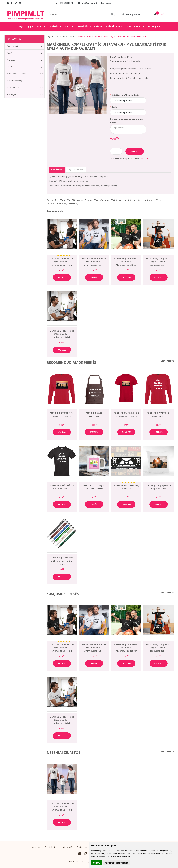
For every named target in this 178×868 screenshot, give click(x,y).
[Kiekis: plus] (120, 151)
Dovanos (51, 203)
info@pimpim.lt (87, 3)
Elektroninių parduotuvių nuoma (82, 862)
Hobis (9, 67)
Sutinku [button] (97, 863)
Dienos (88, 200)
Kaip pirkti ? (67, 847)
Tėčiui (114, 200)
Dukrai (50, 200)
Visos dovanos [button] (134, 26)
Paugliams (138, 200)
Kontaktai (106, 3)
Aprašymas (57, 170)
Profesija (11, 60)
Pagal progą (13, 46)
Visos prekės (167, 361)
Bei (57, 200)
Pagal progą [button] (25, 26)
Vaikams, (73, 203)
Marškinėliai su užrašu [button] (88, 26)
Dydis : (115, 107)
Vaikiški (71, 200)
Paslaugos (11, 94)
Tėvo (96, 200)
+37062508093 (64, 3)
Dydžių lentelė (51, 847)
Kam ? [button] (40, 26)
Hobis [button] (68, 26)
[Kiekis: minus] (112, 151)
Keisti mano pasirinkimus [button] (116, 863)
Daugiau (62, 277)
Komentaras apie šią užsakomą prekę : (126, 121)
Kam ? (10, 53)
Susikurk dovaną (114, 26)
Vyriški (80, 200)
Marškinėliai (125, 200)
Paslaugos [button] (153, 26)
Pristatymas (82, 847)
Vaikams (105, 200)
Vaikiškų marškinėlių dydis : (126, 95)
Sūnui (63, 200)
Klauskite (144, 158)
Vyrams (160, 200)
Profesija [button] (54, 26)
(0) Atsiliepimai (76, 170)
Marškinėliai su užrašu (17, 74)
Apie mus (36, 847)
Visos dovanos (13, 87)
